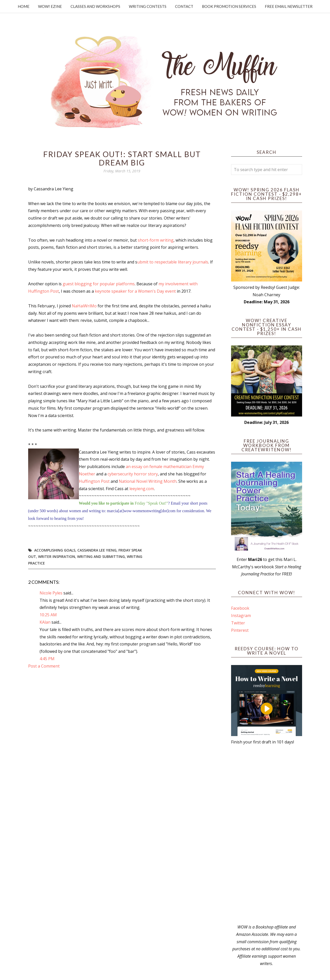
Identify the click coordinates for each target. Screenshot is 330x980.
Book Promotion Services (229, 6)
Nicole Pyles (51, 593)
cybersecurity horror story (133, 474)
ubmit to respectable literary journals (173, 262)
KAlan (45, 622)
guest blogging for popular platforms (99, 284)
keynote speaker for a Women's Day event (135, 291)
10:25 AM (48, 615)
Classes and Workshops (95, 6)
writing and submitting (101, 557)
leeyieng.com (142, 489)
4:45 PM (47, 659)
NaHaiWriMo (84, 306)
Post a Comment (44, 666)
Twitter (238, 623)
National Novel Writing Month (148, 481)
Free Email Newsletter (289, 6)
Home (24, 6)
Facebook (240, 608)
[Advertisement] (267, 835)
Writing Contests (148, 6)
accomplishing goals (55, 550)
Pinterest (240, 630)
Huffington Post (94, 481)
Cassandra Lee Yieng (97, 550)
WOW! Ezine (50, 6)
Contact (184, 6)
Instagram (241, 616)
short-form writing (156, 240)
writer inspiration (57, 557)
